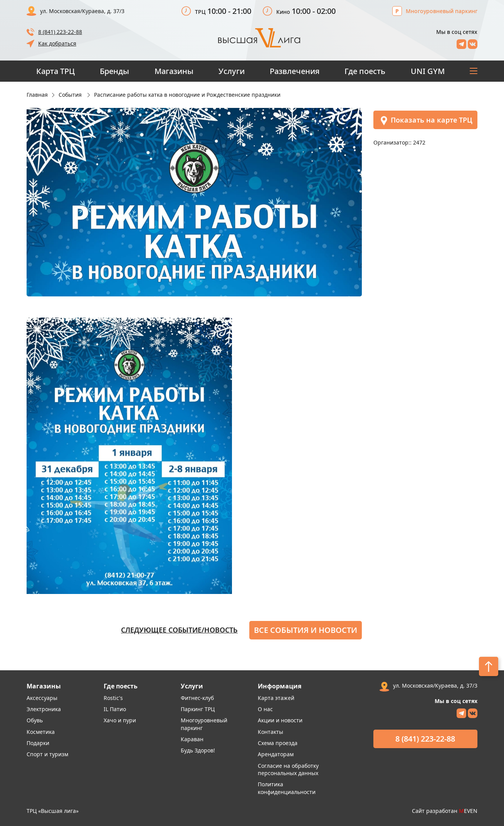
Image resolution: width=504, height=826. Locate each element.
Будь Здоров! (198, 750)
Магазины (174, 71)
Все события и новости (306, 630)
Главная (37, 95)
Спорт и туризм (47, 754)
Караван (192, 739)
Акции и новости (280, 720)
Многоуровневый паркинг (442, 11)
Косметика (41, 732)
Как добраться (57, 43)
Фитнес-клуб (197, 698)
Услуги (232, 71)
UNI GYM (428, 71)
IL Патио (115, 709)
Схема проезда (278, 743)
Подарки (38, 743)
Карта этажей (276, 698)
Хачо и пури (120, 720)
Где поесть (365, 71)
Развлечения (295, 71)
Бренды (114, 71)
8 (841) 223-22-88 (60, 32)
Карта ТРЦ (55, 71)
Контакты (270, 732)
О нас (265, 709)
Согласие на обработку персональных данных (288, 769)
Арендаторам (276, 754)
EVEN (468, 811)
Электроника (44, 709)
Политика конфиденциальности (287, 788)
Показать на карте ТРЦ (426, 120)
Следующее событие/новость (179, 630)
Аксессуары (42, 698)
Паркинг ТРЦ (198, 709)
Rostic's (113, 698)
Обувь (35, 720)
